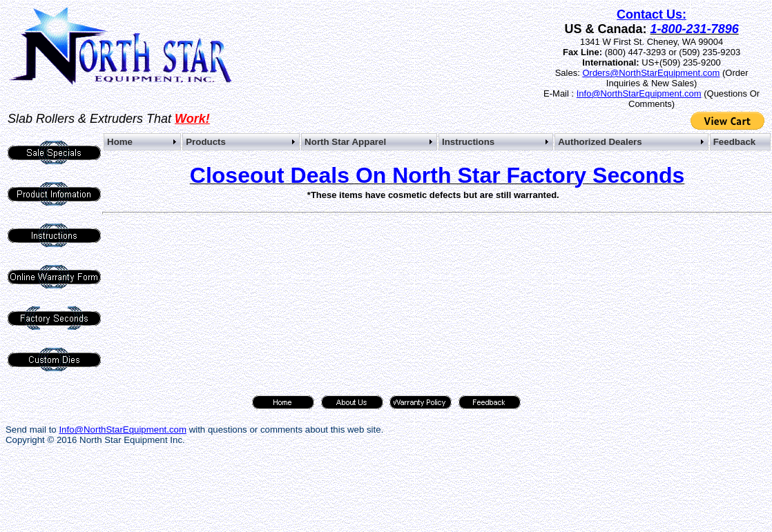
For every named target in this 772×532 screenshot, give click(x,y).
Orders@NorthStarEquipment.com (651, 73)
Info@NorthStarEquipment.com (639, 93)
